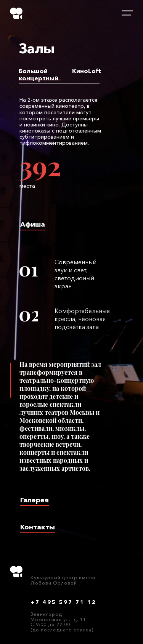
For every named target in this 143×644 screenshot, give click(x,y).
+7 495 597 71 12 (63, 602)
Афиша (33, 224)
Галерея (35, 500)
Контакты (38, 527)
